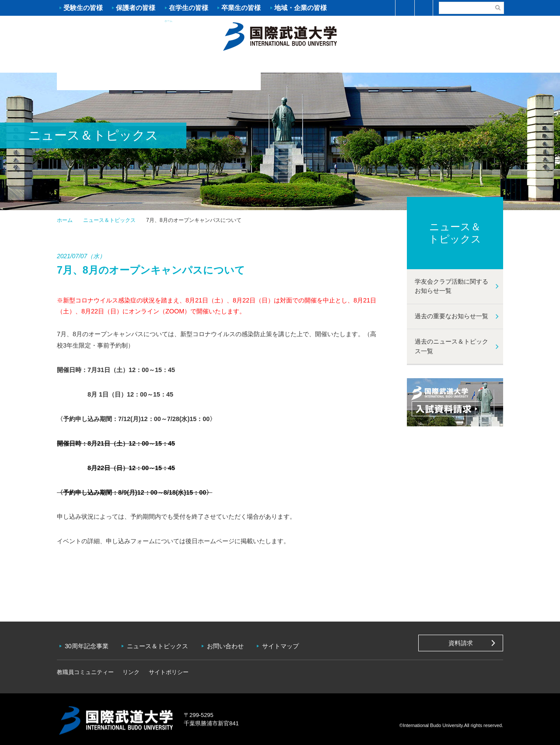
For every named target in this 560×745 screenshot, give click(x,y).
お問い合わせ (228, 645)
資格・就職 (317, 64)
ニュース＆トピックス (109, 220)
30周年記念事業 (87, 645)
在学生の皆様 (189, 8)
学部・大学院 (243, 64)
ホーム (280, 35)
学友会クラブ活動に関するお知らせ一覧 (451, 286)
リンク (131, 669)
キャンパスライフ (392, 64)
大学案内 (94, 64)
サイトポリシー (169, 669)
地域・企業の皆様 (301, 8)
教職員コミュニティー (85, 669)
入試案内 (168, 64)
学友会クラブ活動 (465, 64)
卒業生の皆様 (241, 8)
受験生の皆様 (83, 8)
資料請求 (461, 643)
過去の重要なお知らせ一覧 (451, 316)
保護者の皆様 (136, 8)
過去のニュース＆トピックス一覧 (451, 346)
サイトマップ (284, 645)
